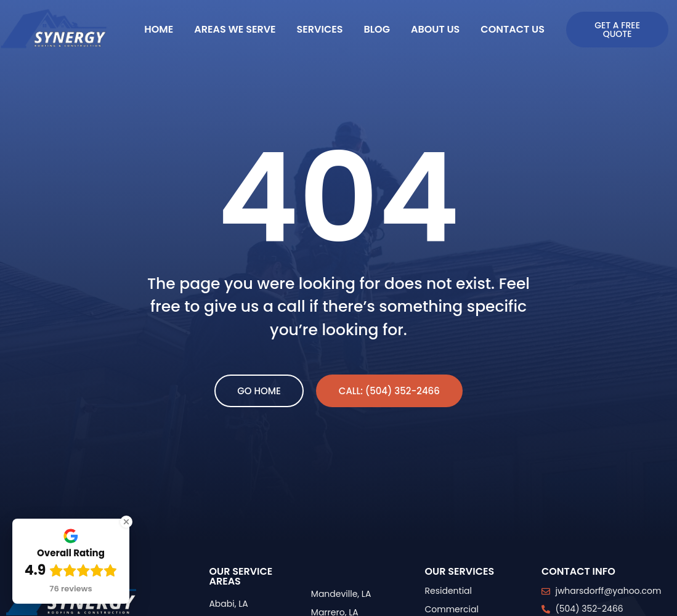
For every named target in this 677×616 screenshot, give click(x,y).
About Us (435, 29)
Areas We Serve (235, 29)
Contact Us (513, 29)
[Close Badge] (126, 522)
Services (320, 29)
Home (159, 29)
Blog (376, 29)
